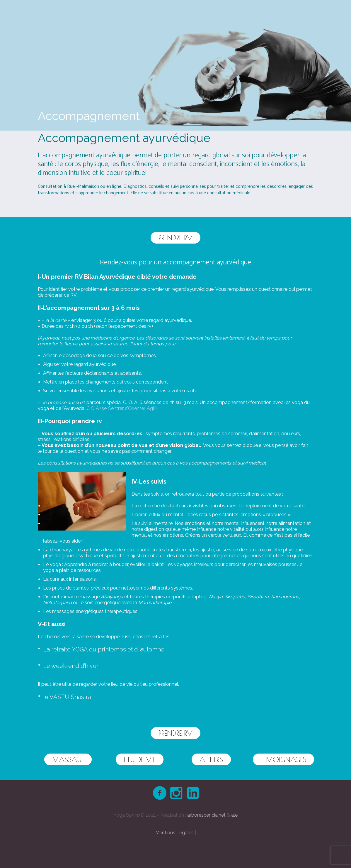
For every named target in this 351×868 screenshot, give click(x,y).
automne (152, 649)
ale (234, 815)
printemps (112, 649)
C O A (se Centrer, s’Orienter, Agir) (122, 408)
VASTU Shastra (70, 697)
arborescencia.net (206, 815)
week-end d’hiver (75, 666)
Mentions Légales (174, 833)
